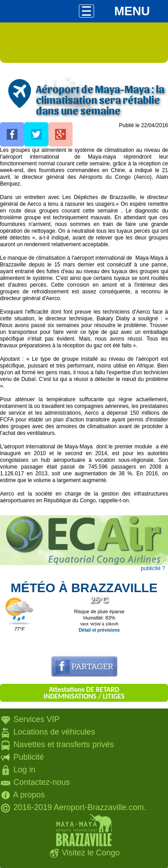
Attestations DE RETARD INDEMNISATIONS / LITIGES (84, 693)
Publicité (29, 757)
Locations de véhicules (54, 732)
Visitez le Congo (91, 853)
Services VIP (37, 719)
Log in (24, 770)
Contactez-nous (42, 782)
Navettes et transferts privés (64, 744)
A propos (29, 795)
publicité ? (153, 568)
